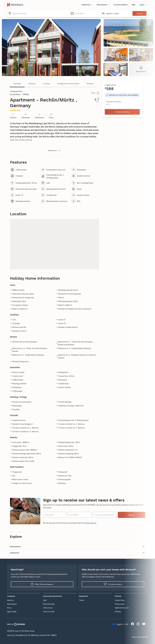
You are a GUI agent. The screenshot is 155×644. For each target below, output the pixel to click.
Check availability (122, 112)
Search (140, 13)
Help (133, 5)
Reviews (90, 84)
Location (46, 84)
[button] (85, 13)
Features (32, 84)
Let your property (121, 5)
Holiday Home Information (68, 84)
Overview (17, 84)
